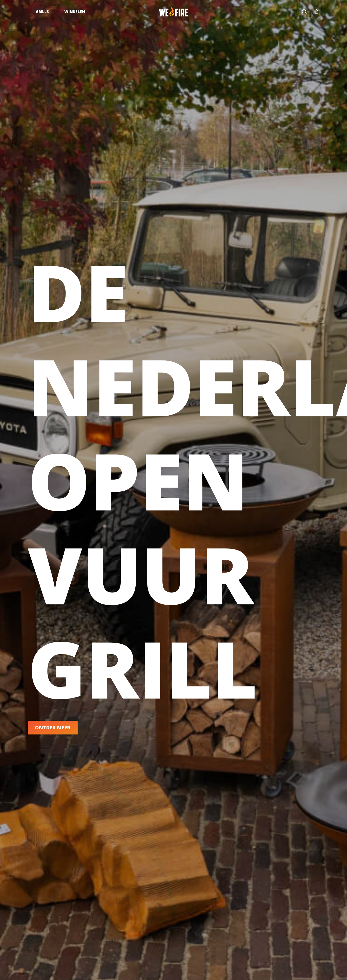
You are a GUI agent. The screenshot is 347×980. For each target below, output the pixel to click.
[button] (53, 733)
